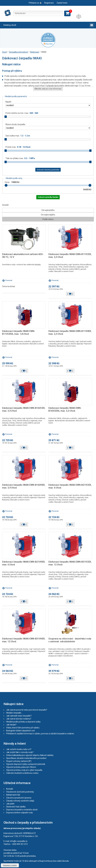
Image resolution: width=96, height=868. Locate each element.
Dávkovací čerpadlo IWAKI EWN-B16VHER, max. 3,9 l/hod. (24, 486)
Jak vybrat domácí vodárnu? (19, 719)
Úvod (4, 52)
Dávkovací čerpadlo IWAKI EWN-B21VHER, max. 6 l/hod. (24, 563)
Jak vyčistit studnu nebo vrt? (19, 749)
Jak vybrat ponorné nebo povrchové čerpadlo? (27, 710)
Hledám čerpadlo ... (15, 713)
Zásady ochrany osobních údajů (20, 801)
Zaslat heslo (62, 3)
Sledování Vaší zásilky (16, 807)
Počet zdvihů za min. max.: (22, 113)
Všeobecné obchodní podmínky (20, 792)
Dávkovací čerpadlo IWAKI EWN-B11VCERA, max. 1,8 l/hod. (19, 333)
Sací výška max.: (18, 136)
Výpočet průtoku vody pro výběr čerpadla (24, 770)
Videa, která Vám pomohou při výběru (23, 728)
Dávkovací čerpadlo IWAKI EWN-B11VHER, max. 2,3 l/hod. (70, 333)
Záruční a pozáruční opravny (19, 798)
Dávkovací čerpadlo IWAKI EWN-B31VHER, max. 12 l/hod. (24, 640)
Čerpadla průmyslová (18, 52)
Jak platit (10, 804)
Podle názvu (48, 219)
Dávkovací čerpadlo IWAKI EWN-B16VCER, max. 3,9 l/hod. (24, 409)
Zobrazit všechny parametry (48, 170)
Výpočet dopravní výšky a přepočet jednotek (26, 764)
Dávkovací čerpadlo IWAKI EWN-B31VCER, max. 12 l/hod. (70, 563)
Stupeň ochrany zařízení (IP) (19, 761)
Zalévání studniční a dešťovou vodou (22, 773)
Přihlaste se (34, 3)
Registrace (49, 3)
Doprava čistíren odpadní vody (19, 813)
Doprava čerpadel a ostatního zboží (22, 810)
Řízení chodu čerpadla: (15, 124)
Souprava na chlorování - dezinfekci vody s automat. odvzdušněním (70, 640)
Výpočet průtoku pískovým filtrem (21, 767)
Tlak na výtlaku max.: (20, 158)
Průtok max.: (18, 147)
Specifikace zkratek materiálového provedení (26, 758)
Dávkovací (34, 52)
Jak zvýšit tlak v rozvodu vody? (20, 752)
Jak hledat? (11, 725)
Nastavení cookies (10, 865)
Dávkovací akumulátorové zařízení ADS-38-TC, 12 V (23, 256)
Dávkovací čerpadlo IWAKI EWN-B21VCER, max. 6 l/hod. (70, 486)
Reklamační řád (13, 795)
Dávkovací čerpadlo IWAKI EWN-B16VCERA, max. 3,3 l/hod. (65, 409)
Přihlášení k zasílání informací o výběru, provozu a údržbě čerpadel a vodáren (40, 734)
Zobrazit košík (67, 13)
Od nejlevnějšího (48, 215)
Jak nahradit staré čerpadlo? (19, 716)
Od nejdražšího (48, 210)
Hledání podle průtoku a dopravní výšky (23, 722)
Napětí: (9, 102)
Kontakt (10, 789)
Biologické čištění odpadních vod (20, 731)
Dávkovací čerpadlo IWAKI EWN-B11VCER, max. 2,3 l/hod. (70, 256)
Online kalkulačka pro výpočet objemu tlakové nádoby (30, 755)
